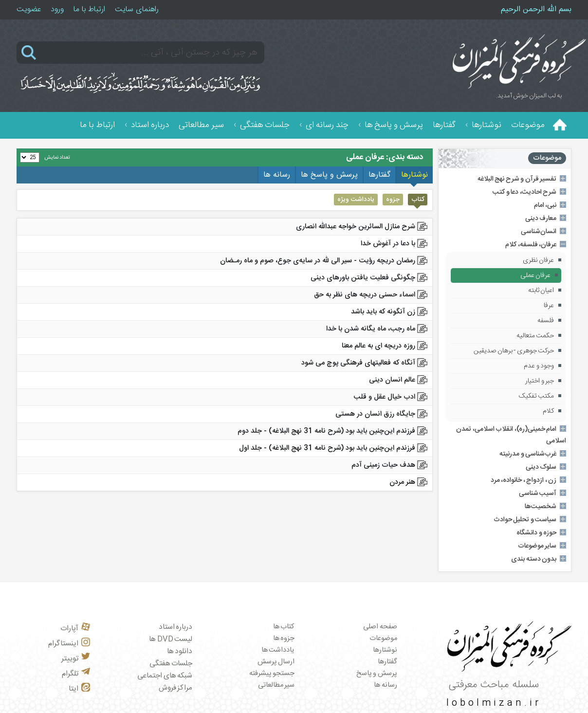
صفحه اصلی (380, 627)
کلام (548, 411)
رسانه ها (386, 685)
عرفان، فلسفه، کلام (531, 245)
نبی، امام (545, 205)
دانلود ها (180, 651)
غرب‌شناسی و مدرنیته (528, 454)
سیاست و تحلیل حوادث (525, 520)
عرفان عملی (536, 275)
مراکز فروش (176, 688)
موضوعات (528, 125)
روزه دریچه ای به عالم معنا (378, 346)
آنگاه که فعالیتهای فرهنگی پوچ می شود (358, 363)
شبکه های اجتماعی (165, 676)
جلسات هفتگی (265, 125)
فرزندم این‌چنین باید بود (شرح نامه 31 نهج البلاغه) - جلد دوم (326, 431)
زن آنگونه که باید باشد (383, 312)
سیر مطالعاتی (201, 125)
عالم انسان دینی (392, 380)
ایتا (79, 689)
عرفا (549, 306)
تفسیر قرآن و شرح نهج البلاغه (517, 179)
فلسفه (546, 321)
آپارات (75, 629)
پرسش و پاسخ (377, 674)
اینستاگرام (69, 644)
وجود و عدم (539, 366)
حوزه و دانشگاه (536, 533)
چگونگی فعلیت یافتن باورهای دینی (363, 278)
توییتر (76, 659)
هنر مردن (402, 482)
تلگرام (76, 674)
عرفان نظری (539, 260)
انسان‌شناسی (539, 232)
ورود (57, 9)
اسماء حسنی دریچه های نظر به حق (365, 295)
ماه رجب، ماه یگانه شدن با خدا (371, 329)
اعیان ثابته (541, 291)
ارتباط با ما (89, 9)
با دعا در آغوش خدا (388, 244)
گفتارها (444, 125)
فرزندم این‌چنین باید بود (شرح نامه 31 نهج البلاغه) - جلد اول (327, 448)
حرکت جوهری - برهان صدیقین (514, 351)
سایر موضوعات (537, 546)
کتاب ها (284, 627)
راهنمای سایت (137, 9)
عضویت (29, 9)
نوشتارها (487, 125)
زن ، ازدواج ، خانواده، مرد (524, 480)
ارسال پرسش (276, 662)
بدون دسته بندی (534, 559)
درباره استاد (150, 125)
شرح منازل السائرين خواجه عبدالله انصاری (356, 227)
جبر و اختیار (540, 381)
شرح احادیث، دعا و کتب (524, 192)
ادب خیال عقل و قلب (384, 397)
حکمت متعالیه (535, 336)
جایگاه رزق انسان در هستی (375, 414)
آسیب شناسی (538, 494)
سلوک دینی (541, 467)
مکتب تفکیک (537, 396)
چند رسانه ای (327, 125)
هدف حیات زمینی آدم (383, 465)
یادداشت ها (278, 650)
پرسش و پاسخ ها (394, 125)
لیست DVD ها (171, 639)
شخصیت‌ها (541, 507)
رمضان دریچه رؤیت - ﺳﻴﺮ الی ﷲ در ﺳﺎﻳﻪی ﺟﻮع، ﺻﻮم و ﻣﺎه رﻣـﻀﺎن (318, 261)
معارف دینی (541, 219)
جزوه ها (284, 639)
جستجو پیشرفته (272, 674)
